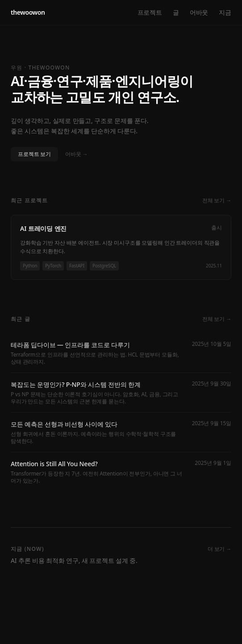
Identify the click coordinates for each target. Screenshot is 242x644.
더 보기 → (219, 549)
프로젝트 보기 (34, 154)
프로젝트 (150, 12)
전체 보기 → (217, 201)
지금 (225, 12)
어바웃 (199, 12)
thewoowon (28, 12)
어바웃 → (76, 154)
